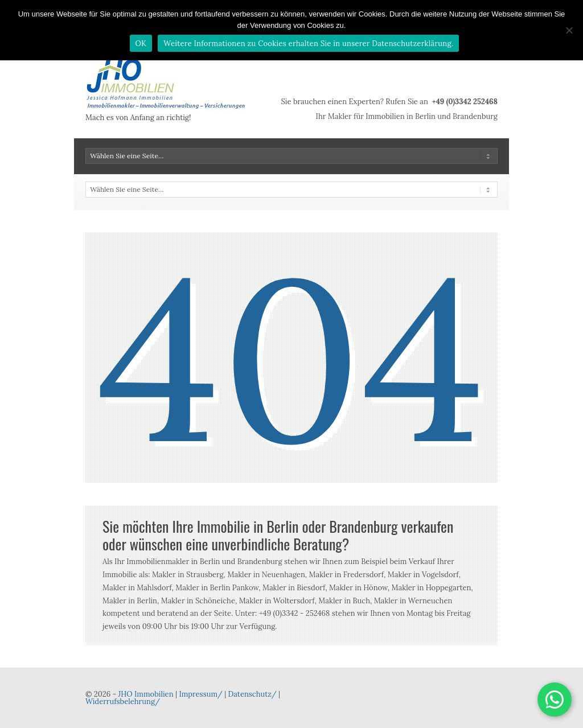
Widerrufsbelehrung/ (123, 702)
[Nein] (569, 30)
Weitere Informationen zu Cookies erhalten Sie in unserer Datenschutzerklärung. (308, 44)
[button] (555, 700)
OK (141, 44)
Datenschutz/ (253, 694)
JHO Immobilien (145, 694)
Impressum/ (200, 694)
